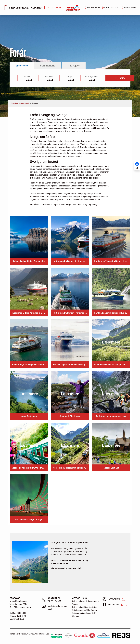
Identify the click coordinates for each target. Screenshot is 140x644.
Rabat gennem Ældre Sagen (84, 610)
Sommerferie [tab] (48, 66)
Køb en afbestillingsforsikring (84, 607)
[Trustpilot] (56, 635)
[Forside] (73, 7)
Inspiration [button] (92, 8)
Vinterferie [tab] (22, 66)
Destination (28, 77)
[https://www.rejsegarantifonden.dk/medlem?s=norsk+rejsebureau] (104, 635)
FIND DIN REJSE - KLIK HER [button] (23, 8)
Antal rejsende (91, 77)
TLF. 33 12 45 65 (54, 8)
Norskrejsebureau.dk (20, 103)
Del (137, 168)
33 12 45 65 (56, 601)
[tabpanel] (70, 78)
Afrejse (70, 77)
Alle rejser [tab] (74, 66)
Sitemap (75, 616)
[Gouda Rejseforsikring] (85, 635)
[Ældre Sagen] (68, 635)
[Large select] (28, 80)
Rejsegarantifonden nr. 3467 (84, 613)
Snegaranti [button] (129, 8)
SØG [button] (120, 78)
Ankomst (49, 77)
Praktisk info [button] (110, 8)
